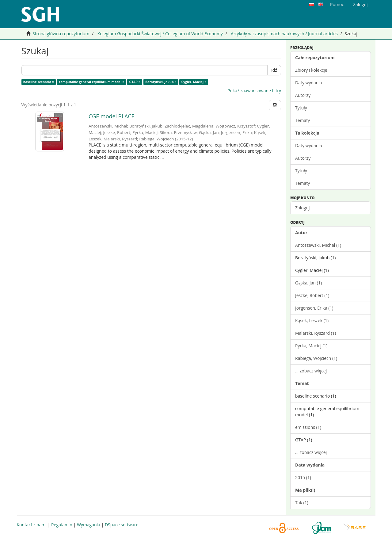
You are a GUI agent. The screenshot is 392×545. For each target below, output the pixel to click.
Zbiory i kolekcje (311, 70)
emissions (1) (308, 427)
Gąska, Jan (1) (308, 283)
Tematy (303, 120)
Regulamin (62, 525)
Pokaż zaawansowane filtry (254, 91)
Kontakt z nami (32, 525)
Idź (274, 70)
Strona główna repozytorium (61, 34)
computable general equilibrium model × (91, 82)
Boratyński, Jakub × (161, 82)
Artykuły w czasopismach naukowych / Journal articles (284, 34)
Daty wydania (309, 83)
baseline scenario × (39, 82)
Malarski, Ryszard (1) (316, 333)
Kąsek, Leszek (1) (312, 320)
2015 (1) (303, 477)
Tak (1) (302, 503)
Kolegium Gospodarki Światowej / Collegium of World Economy (160, 34)
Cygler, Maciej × (194, 82)
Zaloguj (302, 208)
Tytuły (301, 108)
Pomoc (337, 4)
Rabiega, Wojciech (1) (316, 358)
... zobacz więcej (311, 371)
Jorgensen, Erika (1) (314, 308)
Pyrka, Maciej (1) (311, 346)
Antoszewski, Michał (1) (318, 245)
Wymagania (89, 525)
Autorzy (303, 95)
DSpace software (122, 525)
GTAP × (135, 82)
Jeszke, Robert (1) (312, 295)
